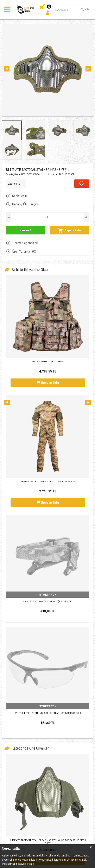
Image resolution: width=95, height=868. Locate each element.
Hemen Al (26, 230)
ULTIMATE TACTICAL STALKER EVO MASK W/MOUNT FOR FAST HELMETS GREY (48, 498)
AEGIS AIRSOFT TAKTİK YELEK (48, 361)
